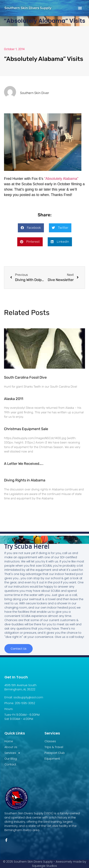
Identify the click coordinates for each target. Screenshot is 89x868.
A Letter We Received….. (24, 464)
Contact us (19, 649)
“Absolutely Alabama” (61, 179)
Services (12, 753)
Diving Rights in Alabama (25, 480)
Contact (10, 764)
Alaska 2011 (14, 399)
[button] (80, 8)
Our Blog (11, 759)
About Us (11, 747)
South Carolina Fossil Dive (25, 377)
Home (9, 741)
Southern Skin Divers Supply (28, 8)
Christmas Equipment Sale (26, 429)
